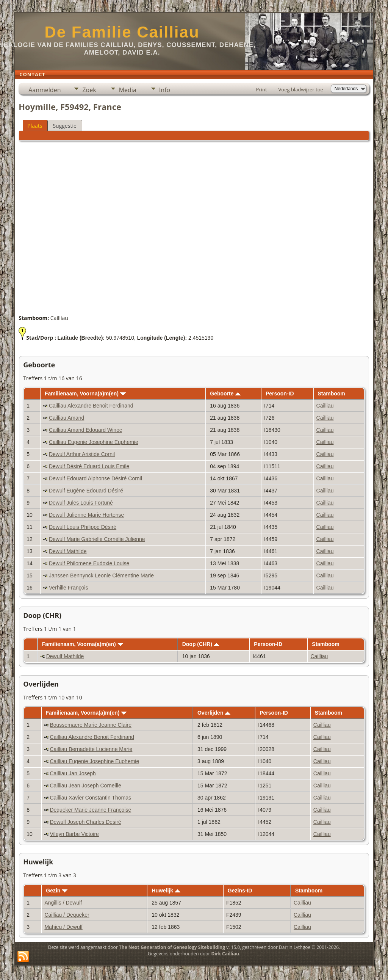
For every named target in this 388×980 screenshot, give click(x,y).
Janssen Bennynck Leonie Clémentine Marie (101, 575)
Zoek (89, 90)
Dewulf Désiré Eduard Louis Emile (89, 466)
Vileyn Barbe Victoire (74, 834)
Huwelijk (166, 891)
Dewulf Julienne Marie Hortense (86, 515)
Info (165, 90)
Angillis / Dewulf (63, 903)
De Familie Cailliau (122, 32)
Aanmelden (45, 90)
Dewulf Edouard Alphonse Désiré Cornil (95, 478)
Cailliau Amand (66, 418)
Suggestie (64, 126)
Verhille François (69, 588)
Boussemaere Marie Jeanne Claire (91, 725)
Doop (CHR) (201, 644)
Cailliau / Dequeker (67, 915)
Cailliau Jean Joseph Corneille (85, 786)
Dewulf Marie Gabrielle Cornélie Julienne (97, 539)
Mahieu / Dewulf (63, 927)
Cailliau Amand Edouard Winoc (85, 430)
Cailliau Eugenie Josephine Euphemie (94, 442)
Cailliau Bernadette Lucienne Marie (91, 749)
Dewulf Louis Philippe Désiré (83, 527)
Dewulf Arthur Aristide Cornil (82, 454)
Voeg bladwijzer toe (301, 89)
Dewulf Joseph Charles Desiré (85, 822)
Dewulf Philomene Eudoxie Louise (89, 563)
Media (128, 90)
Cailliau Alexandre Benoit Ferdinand (91, 406)
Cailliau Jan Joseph (73, 773)
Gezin (57, 891)
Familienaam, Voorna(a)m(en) (85, 394)
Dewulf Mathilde (68, 551)
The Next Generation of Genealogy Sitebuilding (172, 947)
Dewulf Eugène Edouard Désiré (86, 491)
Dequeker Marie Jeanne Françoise (90, 810)
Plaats (35, 126)
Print (262, 89)
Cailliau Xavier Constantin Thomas (90, 798)
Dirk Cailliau (225, 954)
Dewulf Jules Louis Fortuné (81, 503)
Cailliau (325, 406)
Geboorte (225, 394)
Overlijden (214, 713)
